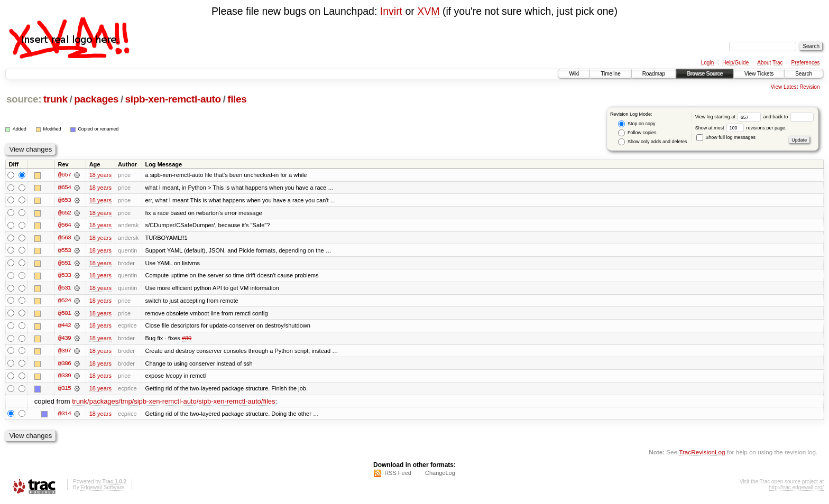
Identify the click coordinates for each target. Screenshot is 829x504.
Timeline (610, 74)
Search (804, 74)
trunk (56, 99)
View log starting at (729, 117)
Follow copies (637, 133)
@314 (65, 416)
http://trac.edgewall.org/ (796, 490)
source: (24, 99)
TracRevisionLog (702, 454)
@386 (65, 365)
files (237, 99)
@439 (65, 340)
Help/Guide (735, 63)
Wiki (574, 74)
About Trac (770, 63)
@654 (65, 188)
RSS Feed (398, 475)
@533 (65, 276)
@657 (65, 175)
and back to (789, 117)
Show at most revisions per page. (741, 128)
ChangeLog (440, 475)
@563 (65, 238)
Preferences (806, 63)
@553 (65, 251)
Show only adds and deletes (652, 142)
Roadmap (654, 74)
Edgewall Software (102, 490)
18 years (100, 175)
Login (707, 63)
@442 (65, 327)
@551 (65, 264)
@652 (65, 213)
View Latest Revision (795, 87)
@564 (65, 226)
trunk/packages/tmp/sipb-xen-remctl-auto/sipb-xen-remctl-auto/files (173, 403)
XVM (428, 11)
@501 (65, 314)
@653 (65, 200)
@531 (65, 289)
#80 (187, 340)
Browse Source (705, 74)
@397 (65, 352)
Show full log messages (726, 137)
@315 (65, 390)
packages (96, 99)
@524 (65, 302)
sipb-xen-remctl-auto (173, 99)
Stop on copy (637, 124)
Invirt (391, 11)
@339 (65, 378)
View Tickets (759, 74)
